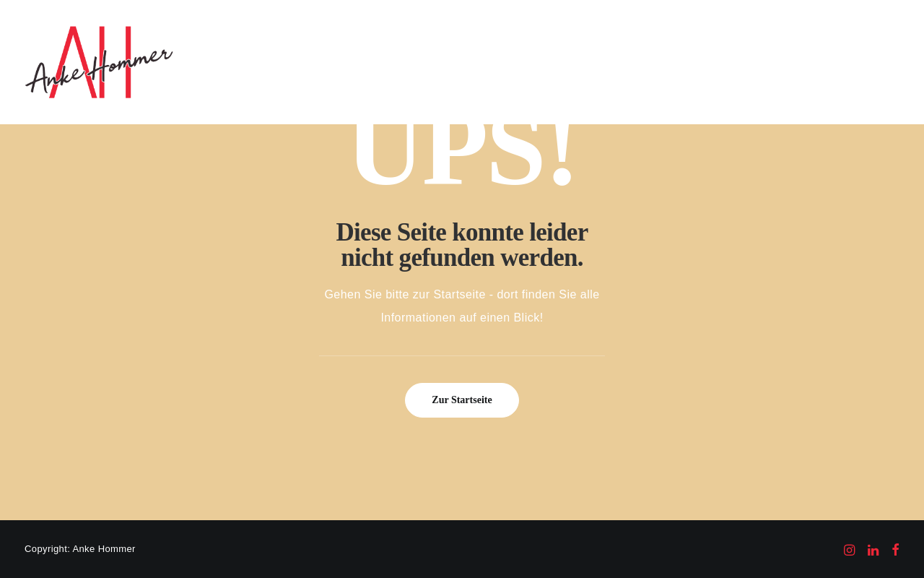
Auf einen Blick (389, 62)
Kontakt (797, 62)
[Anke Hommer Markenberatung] (99, 62)
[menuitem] (389, 62)
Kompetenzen (478, 62)
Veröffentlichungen (645, 62)
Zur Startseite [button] (462, 400)
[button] (849, 62)
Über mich (733, 62)
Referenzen (555, 62)
